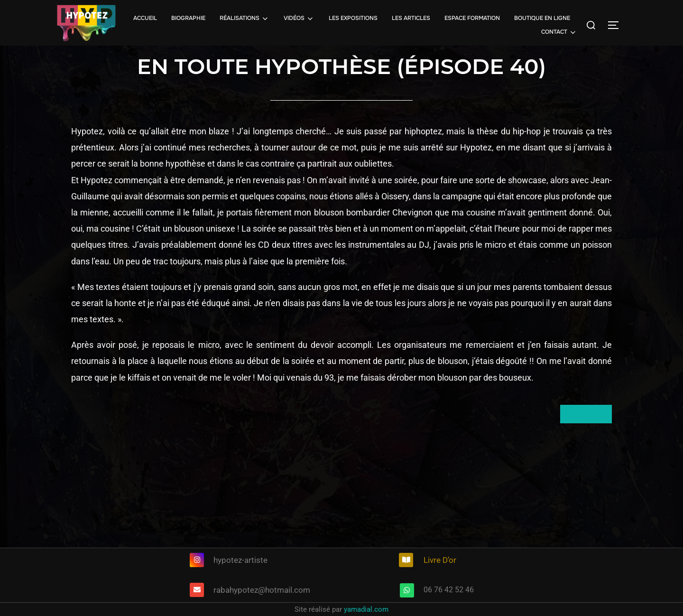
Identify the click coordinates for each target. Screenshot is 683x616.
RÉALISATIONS (245, 19)
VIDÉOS (299, 19)
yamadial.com (366, 609)
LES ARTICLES (411, 18)
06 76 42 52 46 (449, 590)
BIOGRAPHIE (188, 18)
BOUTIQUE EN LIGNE (542, 18)
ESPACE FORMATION (472, 18)
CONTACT (559, 32)
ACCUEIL (145, 18)
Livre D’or (440, 560)
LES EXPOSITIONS (353, 18)
